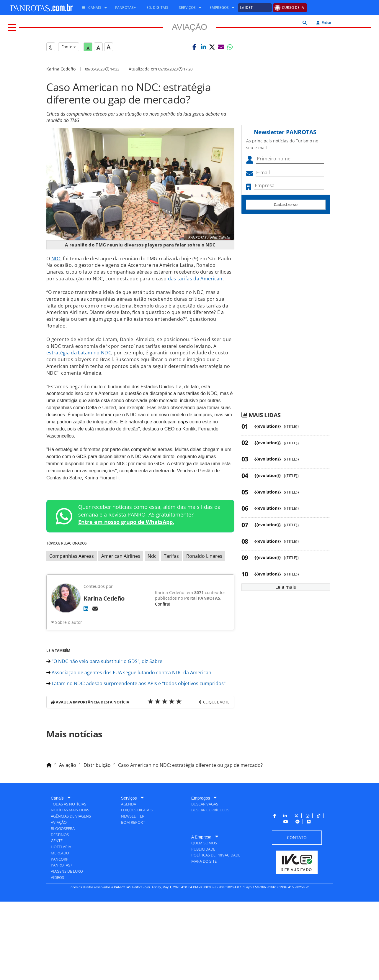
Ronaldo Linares (204, 590)
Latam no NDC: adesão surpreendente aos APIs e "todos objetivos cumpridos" (136, 761)
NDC (57, 292)
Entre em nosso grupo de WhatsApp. (126, 555)
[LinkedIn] (86, 642)
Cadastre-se (286, 238)
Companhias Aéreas (72, 590)
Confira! (163, 638)
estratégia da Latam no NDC (79, 386)
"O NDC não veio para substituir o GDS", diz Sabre (104, 739)
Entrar (324, 23)
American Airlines (121, 590)
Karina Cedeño (61, 102)
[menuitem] (92, 8)
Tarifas (171, 590)
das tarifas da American (195, 312)
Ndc (152, 590)
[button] (195, 80)
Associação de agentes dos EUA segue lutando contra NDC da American (129, 750)
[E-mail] (95, 642)
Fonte (69, 80)
